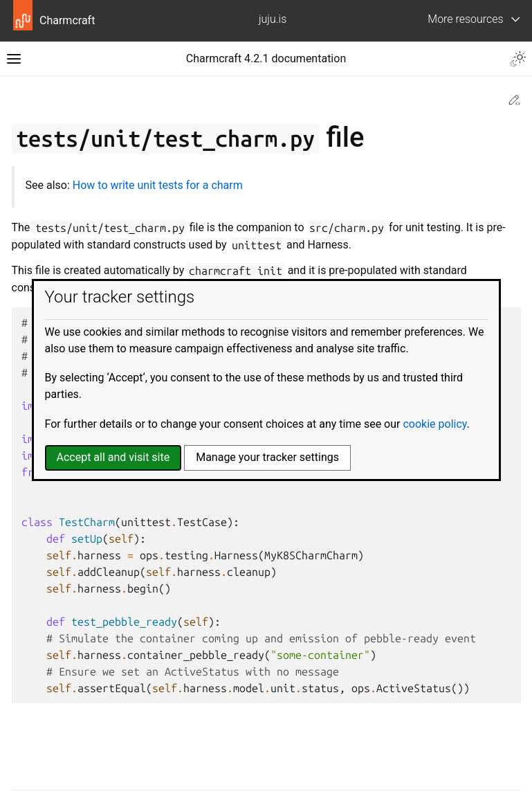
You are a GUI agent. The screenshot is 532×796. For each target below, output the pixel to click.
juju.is (273, 19)
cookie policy (434, 424)
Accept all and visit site (113, 457)
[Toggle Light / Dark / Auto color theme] (518, 59)
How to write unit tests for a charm (158, 185)
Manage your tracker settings (267, 457)
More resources (465, 19)
